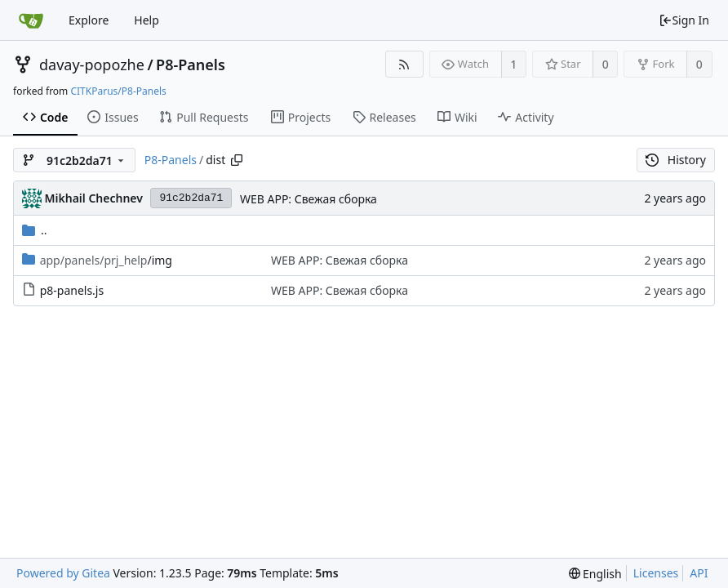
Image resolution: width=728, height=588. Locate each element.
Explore (89, 20)
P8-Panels (191, 65)
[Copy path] (237, 160)
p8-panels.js (72, 290)
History (676, 160)
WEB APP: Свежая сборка (309, 199)
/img (106, 260)
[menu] (595, 574)
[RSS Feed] (404, 64)
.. (35, 230)
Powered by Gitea (63, 573)
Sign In (684, 20)
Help (146, 20)
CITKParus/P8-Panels (118, 91)
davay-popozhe (92, 65)
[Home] (31, 20)
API (699, 573)
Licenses (656, 573)
